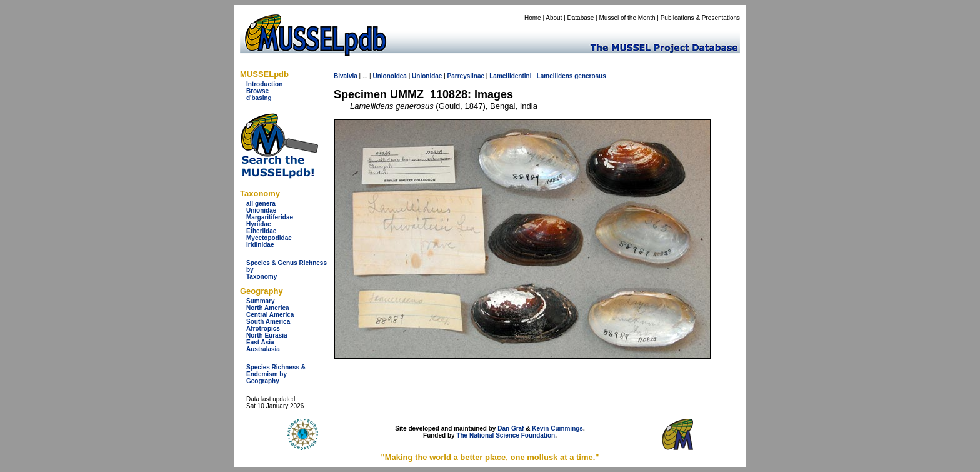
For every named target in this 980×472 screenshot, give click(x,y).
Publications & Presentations (700, 18)
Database (581, 18)
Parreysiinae (466, 76)
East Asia (260, 342)
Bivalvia (346, 76)
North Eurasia (267, 335)
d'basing (259, 98)
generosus (590, 76)
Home (533, 18)
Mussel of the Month (627, 18)
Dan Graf (511, 429)
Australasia (263, 349)
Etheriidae (261, 231)
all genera (261, 203)
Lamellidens (555, 76)
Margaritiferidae (270, 217)
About (554, 18)
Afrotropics (263, 329)
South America (268, 322)
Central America (270, 315)
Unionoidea (389, 76)
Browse (257, 91)
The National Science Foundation (506, 435)
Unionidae (261, 210)
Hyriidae (258, 224)
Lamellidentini (510, 76)
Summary (261, 301)
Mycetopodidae (269, 238)
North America (268, 308)
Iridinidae (260, 245)
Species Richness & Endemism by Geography (276, 374)
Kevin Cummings (557, 429)
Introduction (264, 84)
